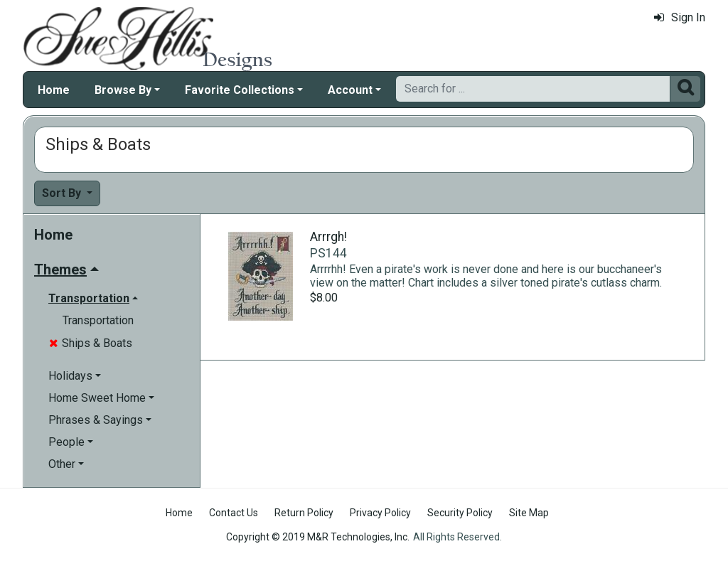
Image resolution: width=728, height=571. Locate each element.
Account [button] (350, 90)
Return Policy (304, 513)
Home (54, 90)
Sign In (680, 17)
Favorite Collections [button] (240, 90)
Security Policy (460, 513)
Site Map (529, 513)
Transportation (98, 320)
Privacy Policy (380, 513)
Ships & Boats (91, 343)
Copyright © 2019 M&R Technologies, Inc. (318, 537)
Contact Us (234, 513)
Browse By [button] (123, 90)
